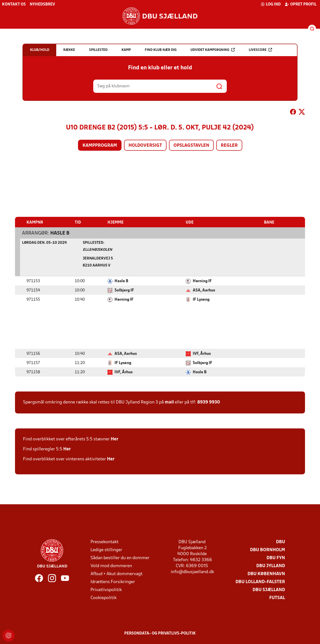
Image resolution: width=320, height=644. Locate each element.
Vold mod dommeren (111, 566)
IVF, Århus (202, 354)
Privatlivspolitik (106, 590)
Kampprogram (100, 146)
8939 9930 (209, 402)
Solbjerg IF (124, 290)
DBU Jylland (271, 566)
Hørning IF (202, 281)
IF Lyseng (201, 299)
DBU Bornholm (267, 550)
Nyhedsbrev (42, 4)
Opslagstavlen (191, 146)
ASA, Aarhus (204, 290)
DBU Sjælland (269, 590)
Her (114, 439)
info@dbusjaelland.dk (192, 572)
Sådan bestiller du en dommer (120, 558)
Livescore (260, 50)
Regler (229, 146)
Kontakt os (14, 4)
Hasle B (60, 233)
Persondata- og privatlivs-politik (160, 633)
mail (169, 402)
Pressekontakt (104, 542)
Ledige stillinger (106, 550)
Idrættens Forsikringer (113, 582)
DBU (280, 542)
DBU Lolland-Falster (260, 582)
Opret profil (301, 4)
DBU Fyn (276, 558)
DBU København (266, 574)
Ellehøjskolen (97, 250)
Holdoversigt (145, 146)
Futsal (277, 598)
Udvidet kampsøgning (213, 50)
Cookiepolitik (103, 598)
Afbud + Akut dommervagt (116, 574)
